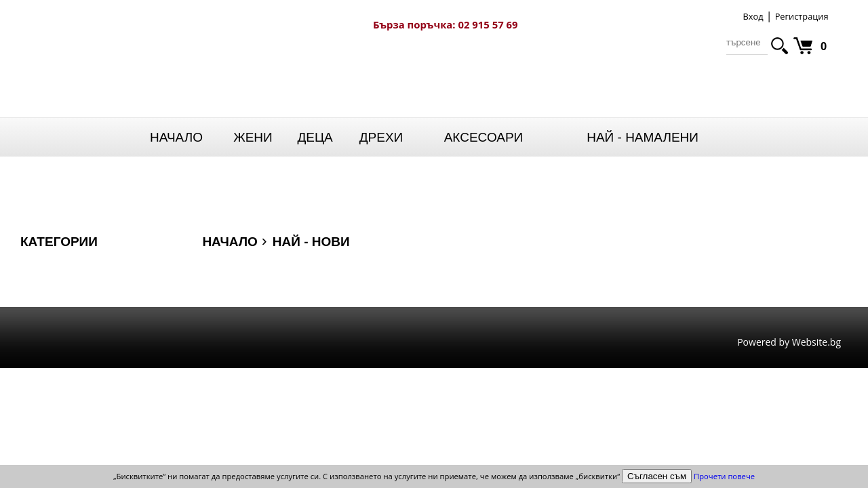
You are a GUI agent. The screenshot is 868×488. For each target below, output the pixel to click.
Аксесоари (484, 137)
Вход (753, 16)
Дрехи (381, 137)
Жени (253, 137)
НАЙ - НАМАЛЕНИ (643, 137)
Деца (315, 137)
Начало (176, 137)
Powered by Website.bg (789, 343)
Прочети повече (724, 476)
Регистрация (802, 16)
